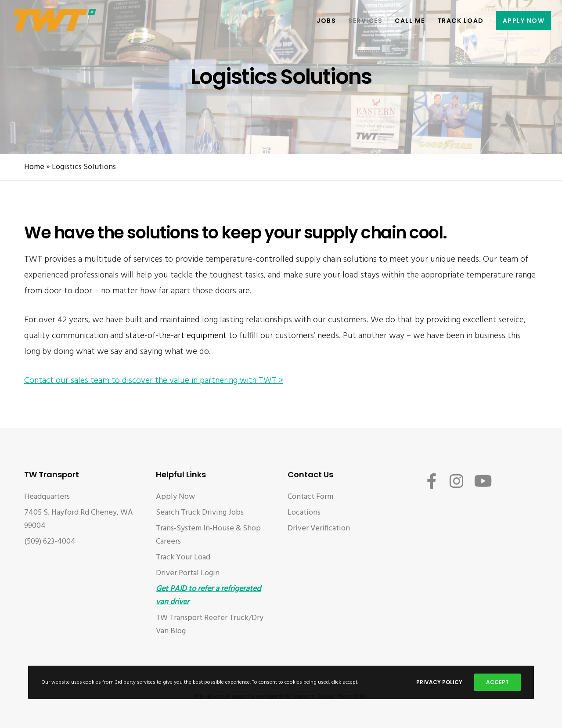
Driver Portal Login (188, 573)
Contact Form (310, 497)
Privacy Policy (439, 682)
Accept (497, 682)
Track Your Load (183, 557)
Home (34, 167)
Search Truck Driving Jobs (200, 513)
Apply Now (175, 497)
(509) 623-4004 (50, 542)
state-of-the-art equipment (176, 336)
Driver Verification (319, 528)
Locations (304, 513)
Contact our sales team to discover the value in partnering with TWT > (154, 381)
